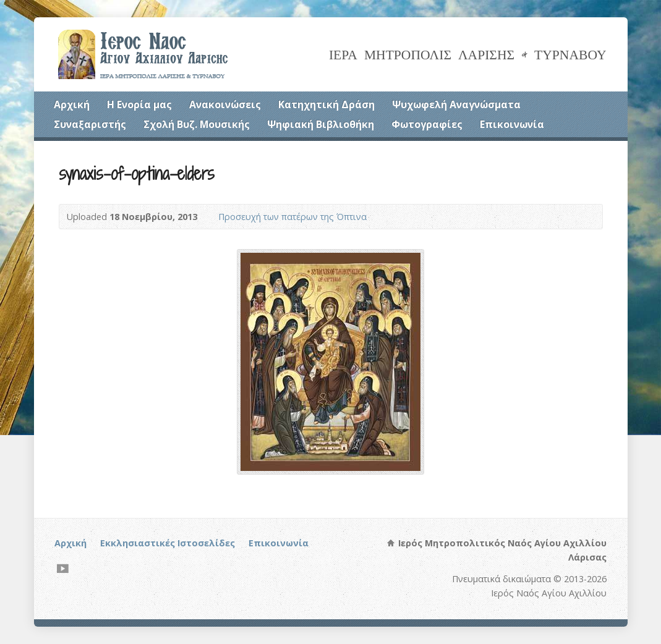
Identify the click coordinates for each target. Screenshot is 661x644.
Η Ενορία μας (139, 104)
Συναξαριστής (90, 124)
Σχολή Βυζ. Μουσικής (197, 124)
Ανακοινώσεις (225, 104)
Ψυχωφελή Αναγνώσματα (456, 104)
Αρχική (72, 104)
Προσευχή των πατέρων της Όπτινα (292, 217)
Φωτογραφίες (427, 124)
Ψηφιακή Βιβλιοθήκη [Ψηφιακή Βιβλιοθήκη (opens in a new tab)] (321, 124)
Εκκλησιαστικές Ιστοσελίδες (168, 543)
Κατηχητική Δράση (326, 104)
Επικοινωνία (512, 124)
